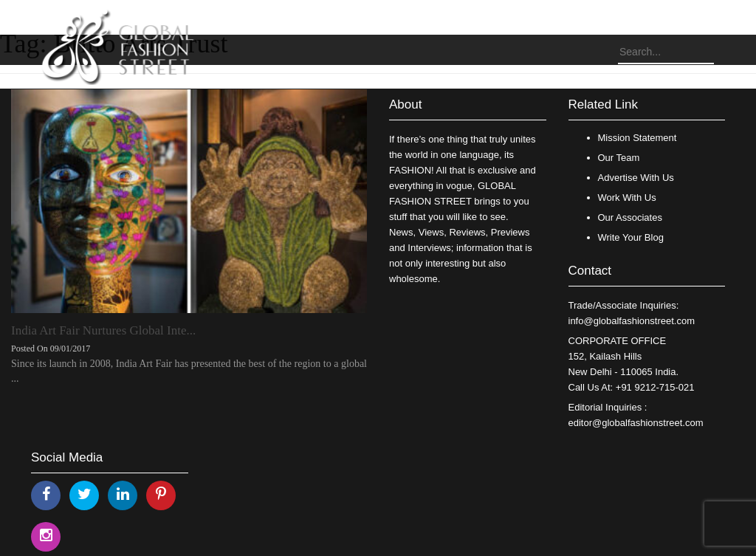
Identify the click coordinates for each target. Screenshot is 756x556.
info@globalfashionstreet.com (632, 321)
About (405, 104)
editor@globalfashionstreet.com (636, 423)
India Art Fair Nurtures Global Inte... (103, 330)
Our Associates (630, 217)
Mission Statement (638, 138)
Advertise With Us (636, 178)
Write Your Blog (631, 237)
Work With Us (627, 198)
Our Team (619, 158)
